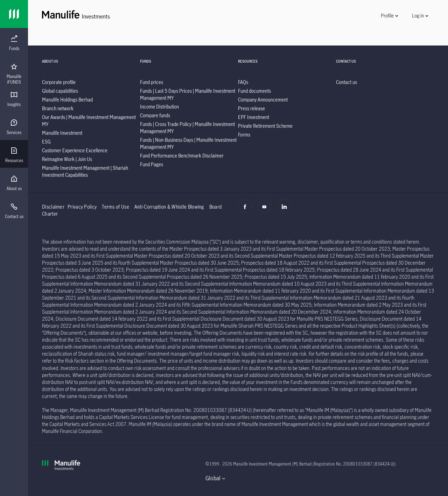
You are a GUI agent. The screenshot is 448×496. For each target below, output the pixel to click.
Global (213, 478)
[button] (389, 16)
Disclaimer (53, 207)
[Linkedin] (286, 210)
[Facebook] (247, 210)
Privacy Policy (82, 207)
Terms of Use (115, 207)
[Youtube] (266, 210)
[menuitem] (14, 43)
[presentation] (14, 42)
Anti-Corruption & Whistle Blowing (169, 207)
